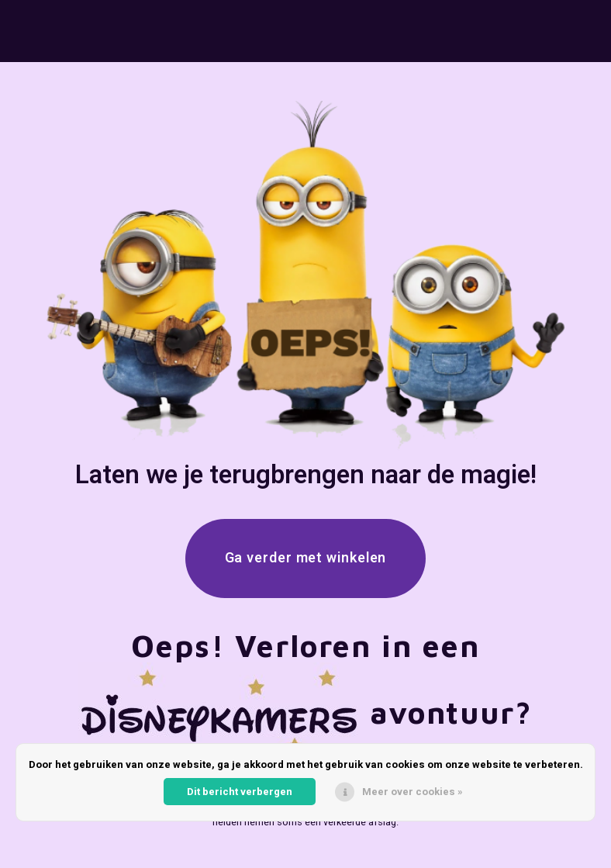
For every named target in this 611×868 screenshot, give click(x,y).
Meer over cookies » (413, 792)
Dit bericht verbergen (240, 792)
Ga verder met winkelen (306, 558)
